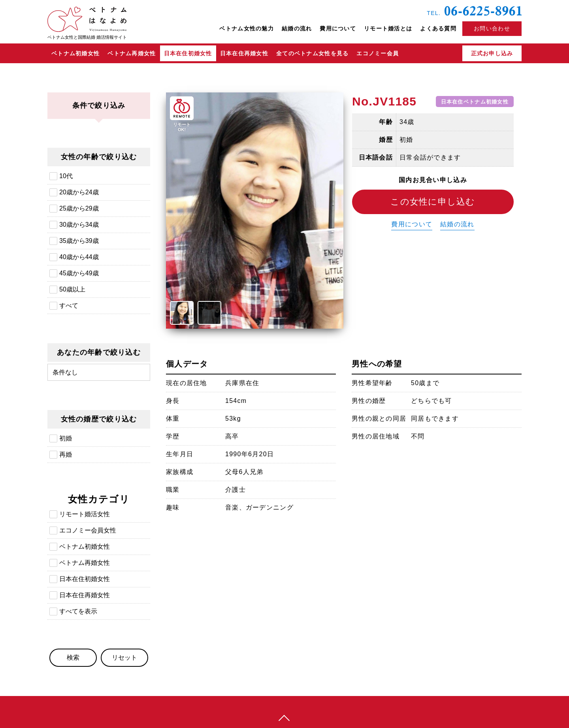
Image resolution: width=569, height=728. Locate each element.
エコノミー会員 (378, 53)
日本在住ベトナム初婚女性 (475, 101)
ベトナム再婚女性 (132, 53)
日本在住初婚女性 (188, 53)
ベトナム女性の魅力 (247, 28)
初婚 (66, 438)
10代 (66, 176)
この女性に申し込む (433, 202)
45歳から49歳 (79, 273)
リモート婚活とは (388, 28)
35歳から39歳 (79, 241)
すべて (69, 306)
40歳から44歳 (79, 257)
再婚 (66, 454)
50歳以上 (72, 289)
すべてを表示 (78, 611)
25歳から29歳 (79, 208)
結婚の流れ (297, 28)
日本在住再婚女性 (244, 53)
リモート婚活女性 (85, 514)
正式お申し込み (492, 53)
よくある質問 (438, 28)
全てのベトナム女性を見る (312, 53)
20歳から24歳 (79, 192)
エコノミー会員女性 (88, 530)
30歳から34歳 (79, 225)
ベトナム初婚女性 (75, 53)
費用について (338, 28)
